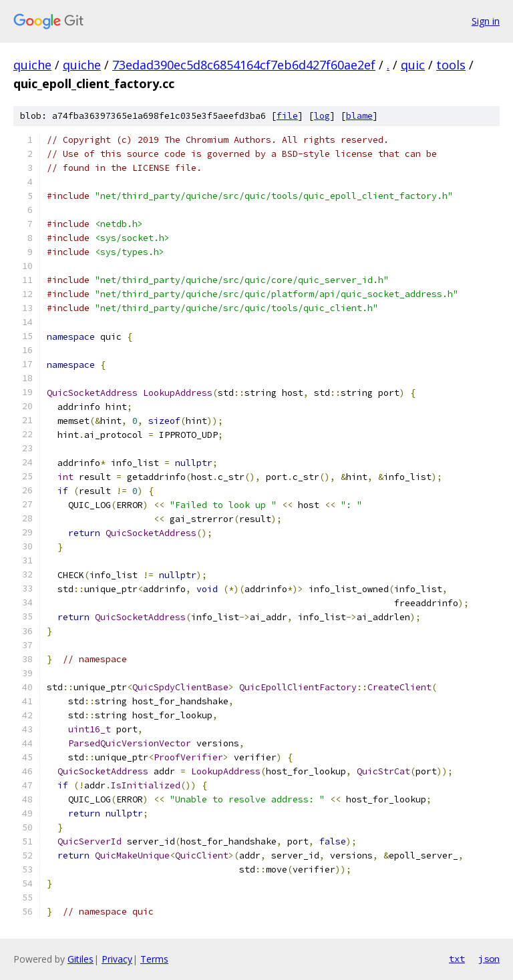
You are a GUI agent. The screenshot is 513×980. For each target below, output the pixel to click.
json (489, 959)
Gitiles (80, 959)
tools (451, 65)
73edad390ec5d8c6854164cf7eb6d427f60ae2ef (244, 65)
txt (457, 959)
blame (359, 116)
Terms (154, 959)
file (287, 116)
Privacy (117, 959)
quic (413, 65)
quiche (32, 65)
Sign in (486, 21)
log (322, 116)
